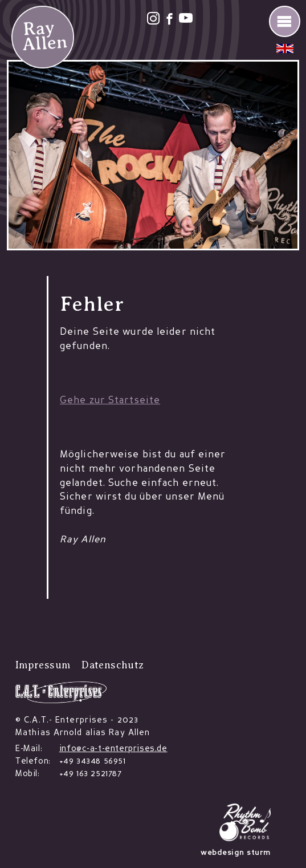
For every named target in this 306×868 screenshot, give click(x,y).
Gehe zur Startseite (110, 401)
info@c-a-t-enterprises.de (113, 749)
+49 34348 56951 (93, 762)
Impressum (43, 665)
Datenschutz (113, 665)
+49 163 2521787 (91, 774)
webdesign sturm (236, 853)
